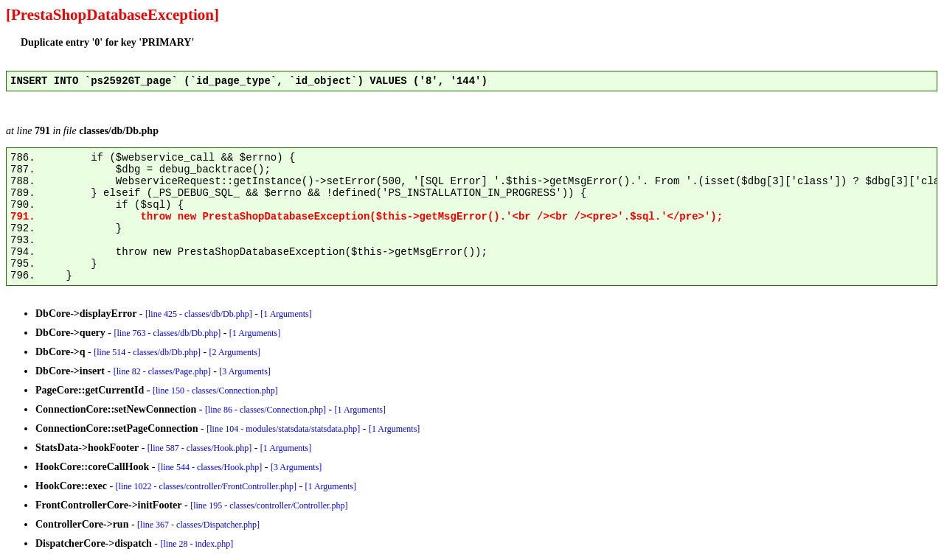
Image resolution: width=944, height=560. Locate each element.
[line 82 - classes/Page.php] (162, 371)
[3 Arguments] (244, 371)
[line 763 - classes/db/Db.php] (168, 333)
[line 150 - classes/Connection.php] (215, 391)
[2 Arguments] (235, 352)
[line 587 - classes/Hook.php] (199, 448)
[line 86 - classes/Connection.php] (265, 410)
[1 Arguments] (286, 314)
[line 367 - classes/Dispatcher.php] (198, 525)
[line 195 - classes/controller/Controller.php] (269, 505)
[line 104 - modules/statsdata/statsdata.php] (283, 429)
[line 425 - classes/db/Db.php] (199, 314)
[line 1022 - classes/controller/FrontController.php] (206, 486)
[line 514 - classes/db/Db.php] (147, 352)
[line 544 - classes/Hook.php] (210, 467)
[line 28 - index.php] (197, 544)
